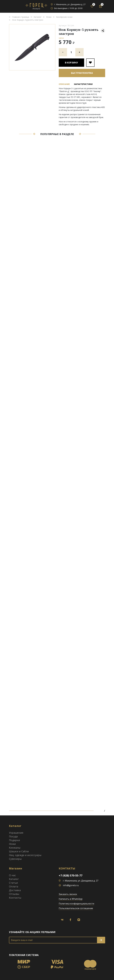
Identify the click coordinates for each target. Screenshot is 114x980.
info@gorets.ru (71, 885)
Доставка (15, 890)
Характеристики (83, 84)
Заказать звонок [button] (68, 894)
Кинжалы (15, 848)
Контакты (15, 898)
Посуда (13, 836)
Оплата (14, 886)
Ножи (12, 844)
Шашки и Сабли (19, 851)
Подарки (14, 840)
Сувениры (15, 859)
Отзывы (14, 894)
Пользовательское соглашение (76, 908)
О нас (12, 875)
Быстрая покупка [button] (82, 73)
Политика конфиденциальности (76, 904)
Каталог (14, 879)
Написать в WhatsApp (71, 899)
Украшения (16, 833)
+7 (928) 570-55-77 (71, 875)
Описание (64, 84)
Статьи (13, 883)
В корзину (71, 63)
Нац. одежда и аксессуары (25, 855)
